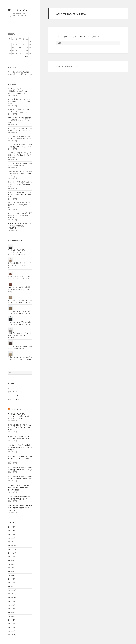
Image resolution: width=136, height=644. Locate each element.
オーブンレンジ (18, 10)
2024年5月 (12, 616)
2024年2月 (12, 627)
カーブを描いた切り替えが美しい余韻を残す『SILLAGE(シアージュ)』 (20, 129)
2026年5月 (12, 527)
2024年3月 (12, 624)
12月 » (27, 57)
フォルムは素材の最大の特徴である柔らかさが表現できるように (20, 164)
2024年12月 (12, 590)
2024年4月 (12, 620)
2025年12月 (12, 546)
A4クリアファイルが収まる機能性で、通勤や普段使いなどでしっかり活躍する (20, 120)
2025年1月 (12, 586)
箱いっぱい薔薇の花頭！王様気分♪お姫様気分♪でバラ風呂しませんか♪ (20, 73)
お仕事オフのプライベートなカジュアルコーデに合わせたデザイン (20, 111)
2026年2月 (12, 538)
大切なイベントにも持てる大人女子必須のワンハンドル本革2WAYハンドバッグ (20, 205)
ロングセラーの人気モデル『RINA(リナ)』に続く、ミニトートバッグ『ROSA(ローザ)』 (19, 91)
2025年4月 (12, 575)
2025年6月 (12, 568)
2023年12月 (12, 635)
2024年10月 (12, 598)
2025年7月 (12, 564)
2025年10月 (12, 553)
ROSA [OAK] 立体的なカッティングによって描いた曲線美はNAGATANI (20, 226)
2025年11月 (12, 549)
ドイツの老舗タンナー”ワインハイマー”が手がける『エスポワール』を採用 (19, 101)
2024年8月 (12, 605)
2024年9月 (12, 601)
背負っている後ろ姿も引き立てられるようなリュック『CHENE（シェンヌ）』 (20, 194)
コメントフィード (14, 396)
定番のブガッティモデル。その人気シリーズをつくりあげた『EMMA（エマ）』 (20, 174)
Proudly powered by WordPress (67, 66)
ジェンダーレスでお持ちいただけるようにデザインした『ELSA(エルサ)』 (20, 184)
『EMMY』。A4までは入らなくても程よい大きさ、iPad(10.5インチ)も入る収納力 (20, 155)
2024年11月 (12, 594)
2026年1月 (12, 542)
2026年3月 (12, 534)
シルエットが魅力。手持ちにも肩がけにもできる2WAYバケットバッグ (20, 138)
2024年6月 (12, 613)
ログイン (11, 388)
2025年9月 (12, 557)
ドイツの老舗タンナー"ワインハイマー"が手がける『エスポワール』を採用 (19, 265)
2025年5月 (12, 572)
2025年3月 (12, 579)
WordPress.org (13, 399)
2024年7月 (12, 609)
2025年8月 (12, 561)
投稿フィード (12, 392)
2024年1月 (12, 631)
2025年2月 (12, 583)
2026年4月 (12, 531)
